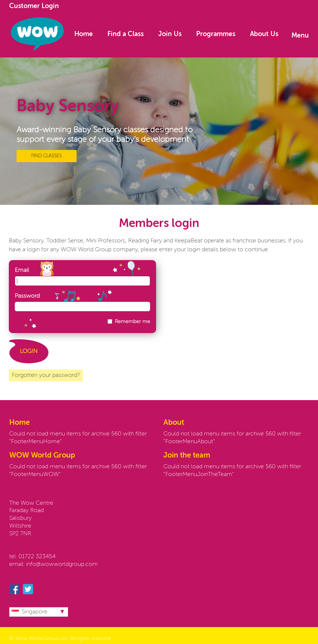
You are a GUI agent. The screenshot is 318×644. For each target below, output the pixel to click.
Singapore (29, 612)
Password (27, 296)
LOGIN (29, 351)
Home (84, 34)
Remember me (132, 322)
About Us (264, 34)
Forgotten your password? (46, 375)
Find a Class (126, 34)
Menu (300, 36)
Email (22, 270)
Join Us (170, 34)
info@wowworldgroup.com (62, 564)
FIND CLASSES (47, 156)
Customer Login (34, 6)
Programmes (216, 34)
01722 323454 (37, 557)
